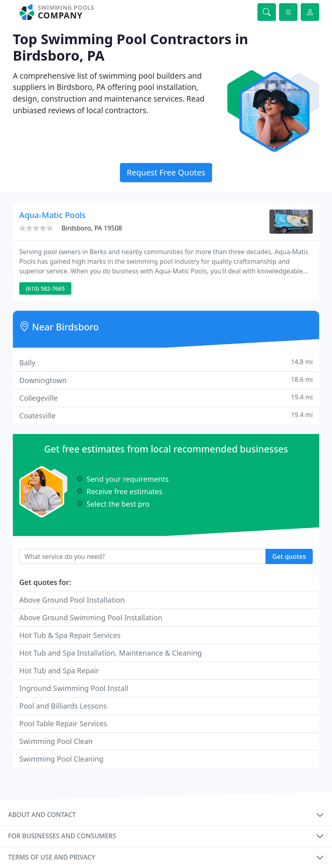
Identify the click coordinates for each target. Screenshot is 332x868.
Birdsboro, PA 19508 (92, 228)
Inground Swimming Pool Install (74, 688)
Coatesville (166, 415)
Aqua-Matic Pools (53, 215)
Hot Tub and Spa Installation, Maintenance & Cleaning (110, 653)
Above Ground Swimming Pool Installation (91, 617)
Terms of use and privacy (52, 857)
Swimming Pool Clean (56, 741)
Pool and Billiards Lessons (63, 706)
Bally (166, 362)
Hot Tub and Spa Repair (59, 670)
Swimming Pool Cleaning (61, 759)
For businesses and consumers (62, 836)
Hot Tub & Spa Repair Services (70, 635)
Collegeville (166, 398)
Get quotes (289, 556)
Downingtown (166, 380)
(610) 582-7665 (46, 288)
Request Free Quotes (166, 172)
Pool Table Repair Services (63, 723)
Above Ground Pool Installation (72, 600)
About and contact (42, 815)
